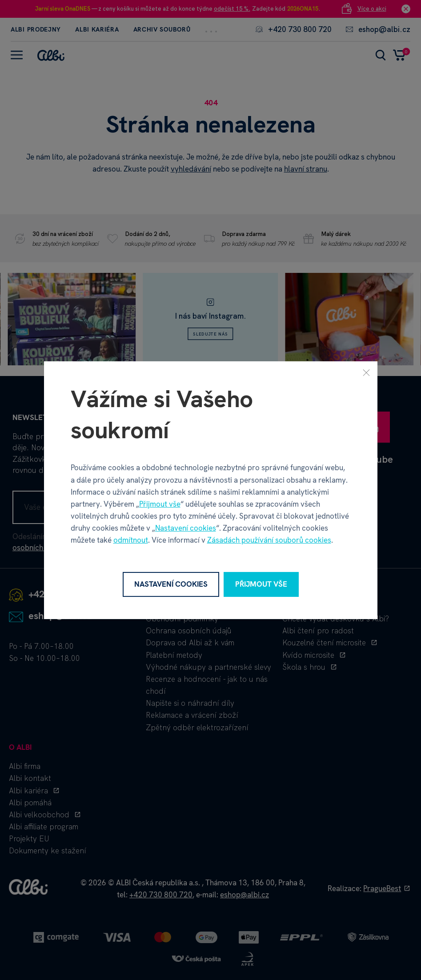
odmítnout (131, 540)
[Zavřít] (366, 372)
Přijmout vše (160, 504)
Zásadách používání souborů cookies (269, 540)
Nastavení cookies (186, 528)
